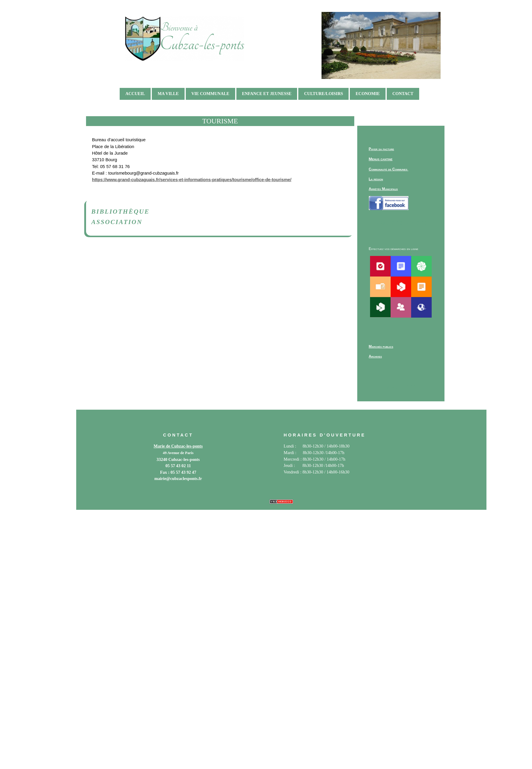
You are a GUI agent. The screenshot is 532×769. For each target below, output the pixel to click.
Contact (403, 94)
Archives (401, 387)
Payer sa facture (382, 149)
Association (117, 222)
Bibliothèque (121, 212)
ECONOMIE (368, 94)
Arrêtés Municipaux (383, 189)
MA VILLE (168, 94)
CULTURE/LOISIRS (323, 94)
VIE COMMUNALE (210, 94)
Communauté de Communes (389, 169)
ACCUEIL (135, 94)
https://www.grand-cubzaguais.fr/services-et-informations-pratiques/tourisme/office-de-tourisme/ (192, 180)
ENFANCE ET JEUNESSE (267, 94)
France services (401, 223)
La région (376, 179)
